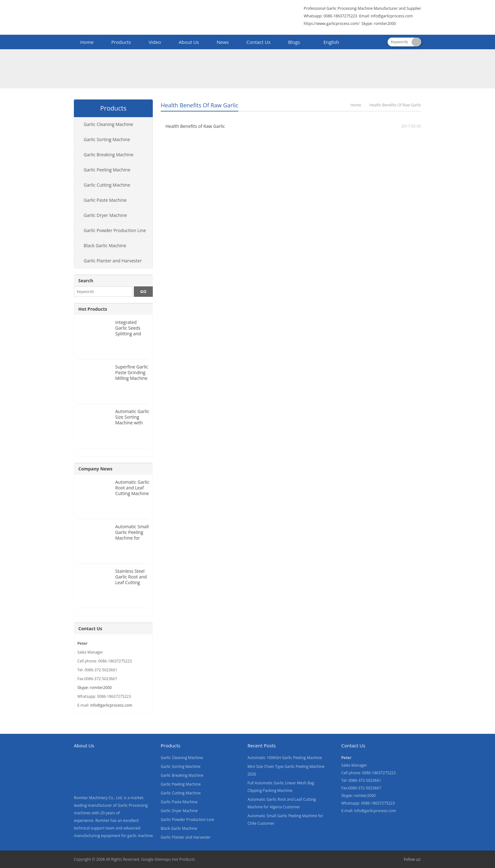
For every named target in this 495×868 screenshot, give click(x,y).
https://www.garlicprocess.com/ (332, 24)
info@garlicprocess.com (392, 16)
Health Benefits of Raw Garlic (195, 126)
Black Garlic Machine (105, 245)
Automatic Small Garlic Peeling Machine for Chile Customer (132, 535)
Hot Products (93, 309)
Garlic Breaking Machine (109, 155)
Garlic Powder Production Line (115, 230)
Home (87, 42)
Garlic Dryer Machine (105, 215)
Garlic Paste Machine (105, 200)
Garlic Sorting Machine (107, 139)
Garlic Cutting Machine (107, 185)
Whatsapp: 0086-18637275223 (331, 16)
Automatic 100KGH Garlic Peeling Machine (285, 758)
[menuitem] (328, 43)
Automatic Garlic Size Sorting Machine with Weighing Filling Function (132, 423)
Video (155, 42)
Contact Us (259, 42)
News (223, 42)
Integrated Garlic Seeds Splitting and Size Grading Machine (128, 334)
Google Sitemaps (156, 859)
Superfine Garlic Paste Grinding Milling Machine (132, 372)
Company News (95, 469)
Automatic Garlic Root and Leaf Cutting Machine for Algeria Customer (132, 493)
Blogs (294, 42)
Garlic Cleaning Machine (108, 124)
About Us (189, 42)
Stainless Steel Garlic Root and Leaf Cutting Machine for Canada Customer (131, 585)
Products (121, 42)
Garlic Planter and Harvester (113, 261)
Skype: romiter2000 (379, 24)
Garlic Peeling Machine (107, 170)
